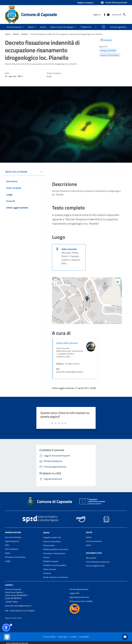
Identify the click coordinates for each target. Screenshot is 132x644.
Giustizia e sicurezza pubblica (55, 565)
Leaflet (107, 323)
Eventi (88, 545)
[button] (114, 3)
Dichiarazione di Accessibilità (81, 601)
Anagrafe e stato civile (52, 537)
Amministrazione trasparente (98, 562)
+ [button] (56, 281)
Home (8, 34)
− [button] (56, 284)
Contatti (9, 585)
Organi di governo (12, 541)
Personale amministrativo (15, 557)
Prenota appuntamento (79, 589)
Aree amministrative (13, 537)
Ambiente (47, 573)
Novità (16, 34)
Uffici (7, 545)
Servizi (46, 533)
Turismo (46, 557)
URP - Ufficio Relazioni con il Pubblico (20, 611)
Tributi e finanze (49, 569)
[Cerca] (124, 14)
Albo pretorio (91, 558)
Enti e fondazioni (12, 549)
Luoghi (8, 561)
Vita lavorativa (49, 545)
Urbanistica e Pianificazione (54, 553)
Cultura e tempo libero (52, 541)
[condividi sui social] (106, 40)
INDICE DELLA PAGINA (16, 172)
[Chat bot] (125, 637)
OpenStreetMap (116, 323)
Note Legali (63, 637)
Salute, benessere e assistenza (56, 577)
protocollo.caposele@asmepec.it (18, 606)
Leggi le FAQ (74, 593)
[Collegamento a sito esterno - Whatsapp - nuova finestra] (108, 14)
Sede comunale (69, 249)
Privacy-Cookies (50, 637)
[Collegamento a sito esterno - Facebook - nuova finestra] (105, 14)
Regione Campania (85, 3)
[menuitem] (85, 27)
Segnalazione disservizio (79, 597)
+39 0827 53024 (11, 602)
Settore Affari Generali (67, 343)
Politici (8, 553)
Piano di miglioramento (95, 566)
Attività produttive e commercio (56, 549)
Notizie (25, 34)
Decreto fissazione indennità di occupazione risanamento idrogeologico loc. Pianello (66, 34)
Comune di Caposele (39, 14)
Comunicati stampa (94, 541)
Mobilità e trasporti (51, 561)
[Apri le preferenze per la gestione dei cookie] (7, 637)
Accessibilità (84, 637)
